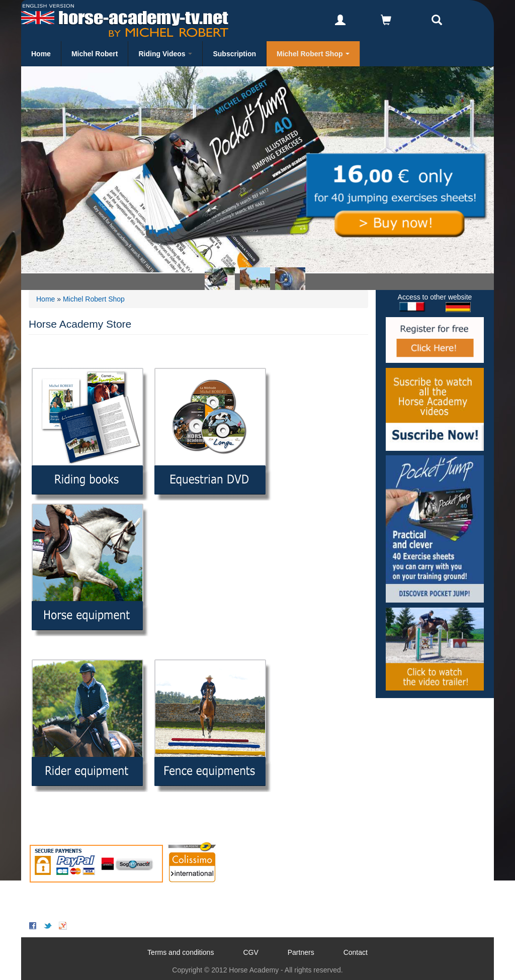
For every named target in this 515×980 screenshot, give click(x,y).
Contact (356, 952)
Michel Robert (95, 54)
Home (41, 54)
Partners (301, 952)
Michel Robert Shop (313, 54)
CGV (250, 952)
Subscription (234, 54)
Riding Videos (165, 54)
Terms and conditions (181, 952)
